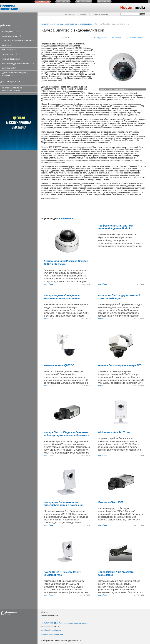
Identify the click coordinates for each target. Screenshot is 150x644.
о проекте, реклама (100, 14)
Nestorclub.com (76, 640)
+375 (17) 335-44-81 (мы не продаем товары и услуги (64, 623)
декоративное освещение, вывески (15, 74)
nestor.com (43, 2)
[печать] (117, 38)
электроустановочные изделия (19, 40)
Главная (45, 24)
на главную (70, 14)
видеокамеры (86, 24)
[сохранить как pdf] (135, 38)
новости (83, 14)
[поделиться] (101, 38)
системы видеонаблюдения (18, 63)
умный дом (10, 50)
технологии (10, 54)
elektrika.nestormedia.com (52, 635)
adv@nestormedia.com (51, 630)
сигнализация (11, 59)
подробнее (48, 284)
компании (9, 68)
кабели (7, 45)
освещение (10, 31)
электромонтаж (12, 36)
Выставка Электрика (12, 89)
